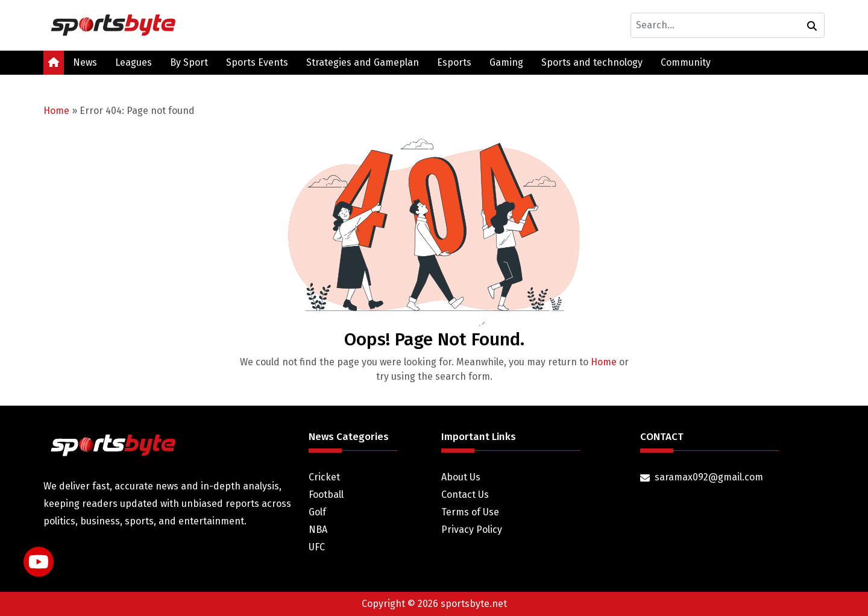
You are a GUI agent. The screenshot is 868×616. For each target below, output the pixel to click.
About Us (461, 477)
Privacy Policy (472, 530)
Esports (454, 62)
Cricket (324, 477)
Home (56, 111)
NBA (318, 530)
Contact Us (465, 495)
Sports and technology (592, 62)
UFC (317, 547)
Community (686, 62)
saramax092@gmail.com (709, 477)
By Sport (189, 62)
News (85, 62)
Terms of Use (470, 512)
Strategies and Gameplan (363, 62)
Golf (317, 512)
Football (326, 495)
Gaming (506, 62)
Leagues (134, 62)
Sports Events (257, 62)
